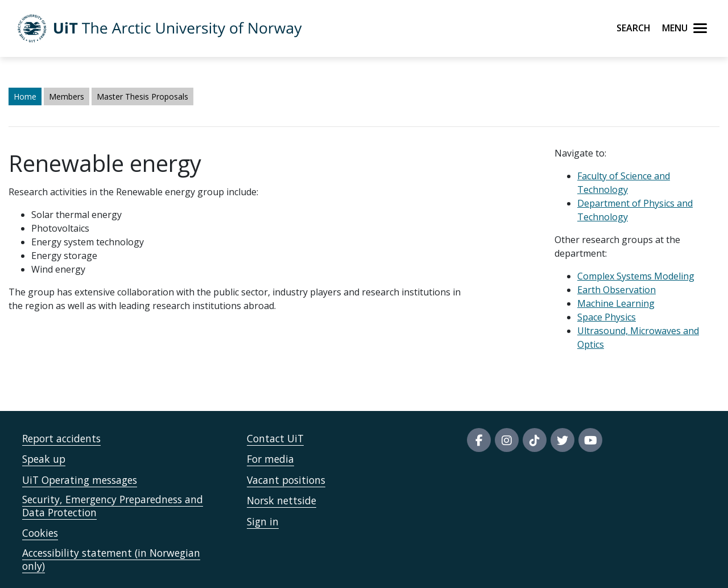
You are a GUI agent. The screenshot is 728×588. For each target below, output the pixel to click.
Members (67, 96)
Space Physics (607, 317)
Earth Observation (617, 290)
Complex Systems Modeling (636, 276)
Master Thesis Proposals (142, 96)
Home (25, 96)
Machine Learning (616, 303)
